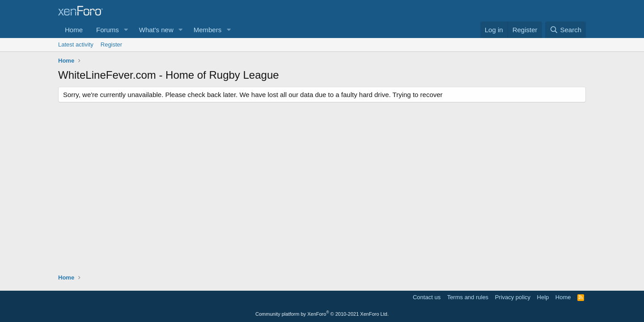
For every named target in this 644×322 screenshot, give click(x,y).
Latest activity (76, 44)
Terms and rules (468, 297)
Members (208, 30)
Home (74, 30)
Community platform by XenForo (322, 314)
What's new (156, 30)
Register (111, 44)
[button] (126, 30)
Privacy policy (513, 297)
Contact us (427, 297)
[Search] (566, 30)
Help (543, 297)
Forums (108, 30)
